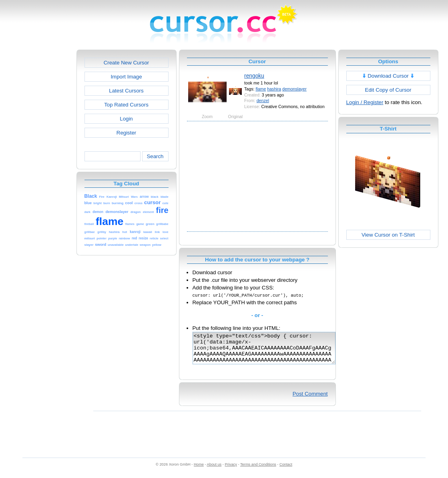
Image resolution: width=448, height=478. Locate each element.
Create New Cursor (127, 63)
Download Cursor (388, 76)
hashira (274, 89)
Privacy (231, 470)
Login (126, 119)
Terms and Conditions (258, 470)
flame (261, 89)
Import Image (126, 77)
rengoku (254, 76)
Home (199, 470)
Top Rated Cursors (126, 105)
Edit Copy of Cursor (388, 90)
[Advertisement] (42, 170)
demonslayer (294, 89)
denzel (263, 100)
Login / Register (365, 102)
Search (155, 156)
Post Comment (310, 400)
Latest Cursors (126, 91)
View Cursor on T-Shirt (388, 235)
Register (126, 133)
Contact (286, 470)
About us (214, 470)
